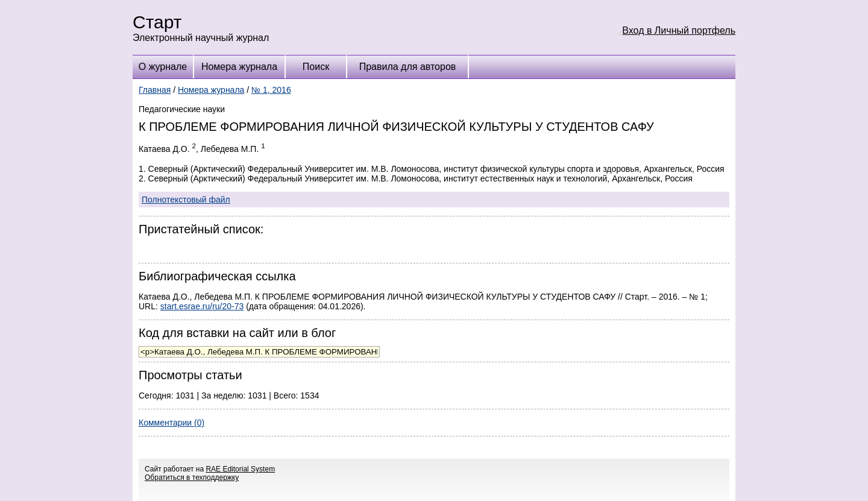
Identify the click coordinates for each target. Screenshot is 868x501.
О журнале (163, 67)
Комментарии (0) (171, 423)
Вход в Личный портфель (679, 30)
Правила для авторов (408, 67)
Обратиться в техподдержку (192, 477)
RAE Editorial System (240, 469)
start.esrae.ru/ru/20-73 (202, 306)
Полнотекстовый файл (186, 200)
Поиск (316, 67)
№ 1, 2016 (271, 90)
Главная (155, 90)
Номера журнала (239, 67)
